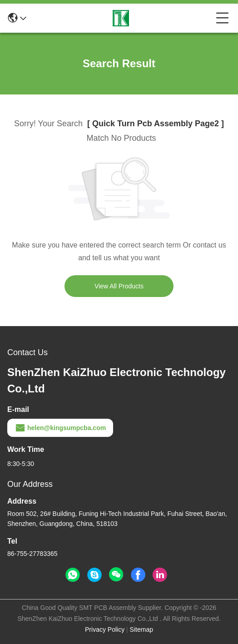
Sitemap (141, 629)
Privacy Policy (105, 629)
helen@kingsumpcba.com (60, 428)
